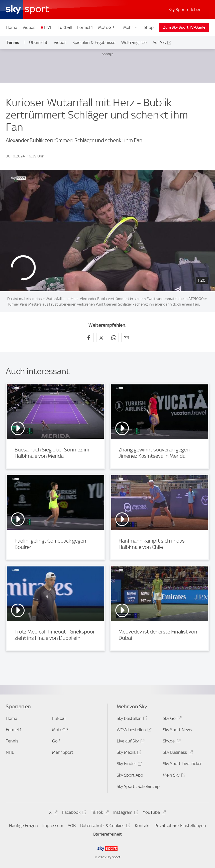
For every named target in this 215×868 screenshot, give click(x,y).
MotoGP (106, 27)
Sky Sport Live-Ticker (182, 764)
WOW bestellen (133, 731)
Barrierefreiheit (107, 834)
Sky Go (171, 719)
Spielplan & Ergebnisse (94, 42)
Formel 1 (85, 27)
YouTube (153, 813)
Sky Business (177, 753)
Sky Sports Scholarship (138, 786)
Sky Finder (129, 764)
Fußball (65, 27)
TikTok (99, 813)
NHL (10, 752)
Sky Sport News (177, 730)
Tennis (13, 42)
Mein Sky (173, 776)
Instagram (125, 813)
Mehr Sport (63, 752)
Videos (29, 27)
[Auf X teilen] (101, 337)
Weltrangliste (134, 42)
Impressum (53, 826)
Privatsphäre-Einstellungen (180, 826)
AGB (72, 826)
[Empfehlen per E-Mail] (126, 337)
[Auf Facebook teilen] (89, 337)
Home (11, 27)
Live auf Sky (130, 742)
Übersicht (38, 42)
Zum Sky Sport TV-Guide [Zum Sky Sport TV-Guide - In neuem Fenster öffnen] (184, 27)
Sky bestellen (131, 719)
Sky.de (171, 742)
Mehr (131, 27)
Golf (56, 741)
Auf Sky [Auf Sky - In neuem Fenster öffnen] (159, 42)
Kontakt (142, 826)
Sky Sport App (130, 775)
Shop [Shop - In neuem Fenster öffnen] (149, 27)
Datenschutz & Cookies (104, 826)
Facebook (73, 813)
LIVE (48, 27)
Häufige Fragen (23, 826)
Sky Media (128, 753)
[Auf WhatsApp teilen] (114, 337)
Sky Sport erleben (185, 10)
